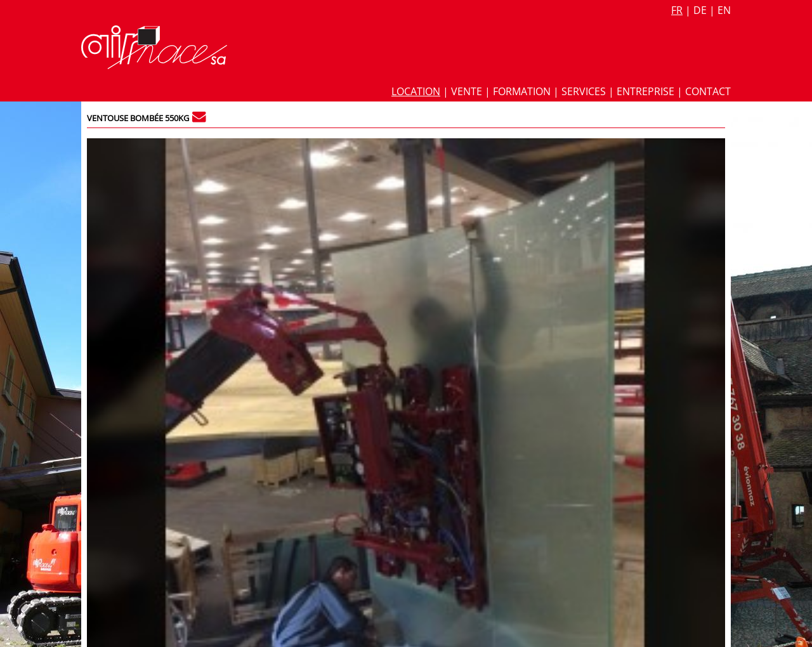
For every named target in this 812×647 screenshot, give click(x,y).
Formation (522, 91)
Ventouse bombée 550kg (138, 118)
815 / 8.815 (696, 147)
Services (584, 91)
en (724, 10)
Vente (467, 91)
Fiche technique (559, 165)
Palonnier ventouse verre (576, 237)
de (700, 10)
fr (677, 10)
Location (416, 91)
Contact (708, 91)
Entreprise (645, 91)
